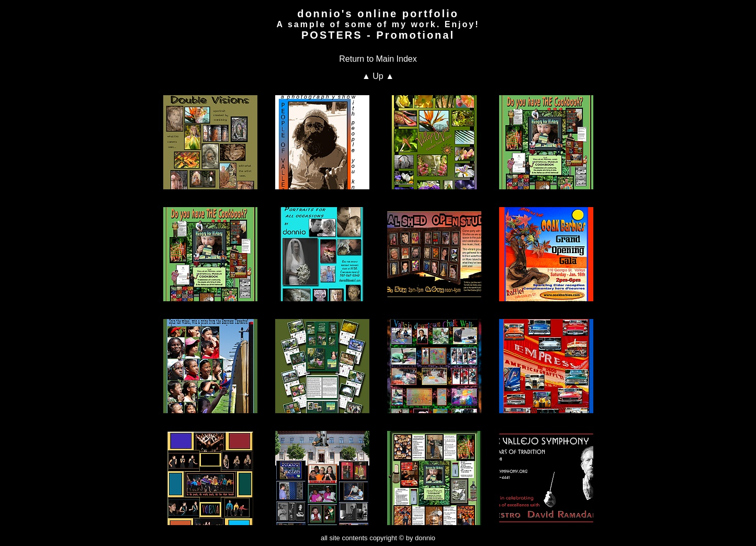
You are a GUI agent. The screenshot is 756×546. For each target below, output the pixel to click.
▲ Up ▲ (378, 76)
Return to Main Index (378, 59)
